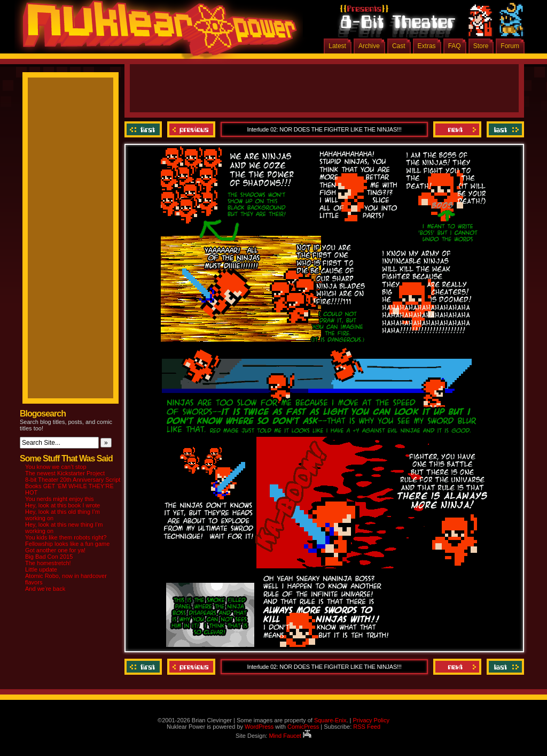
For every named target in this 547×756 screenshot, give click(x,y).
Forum (510, 46)
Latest (337, 46)
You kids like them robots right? (66, 537)
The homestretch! (48, 563)
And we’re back (45, 589)
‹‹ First (144, 129)
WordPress (259, 727)
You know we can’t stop (56, 467)
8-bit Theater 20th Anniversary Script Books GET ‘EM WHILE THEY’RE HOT (73, 486)
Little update (41, 569)
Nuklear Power (156, 32)
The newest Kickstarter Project (65, 473)
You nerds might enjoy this (60, 499)
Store (481, 46)
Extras (427, 46)
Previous (191, 129)
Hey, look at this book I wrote (62, 505)
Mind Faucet (290, 736)
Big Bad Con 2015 (49, 557)
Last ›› (504, 129)
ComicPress (303, 727)
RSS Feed (367, 727)
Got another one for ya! (55, 550)
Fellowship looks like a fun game (67, 544)
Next (457, 129)
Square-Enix (330, 720)
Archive (369, 46)
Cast (399, 46)
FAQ (455, 46)
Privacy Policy (371, 720)
